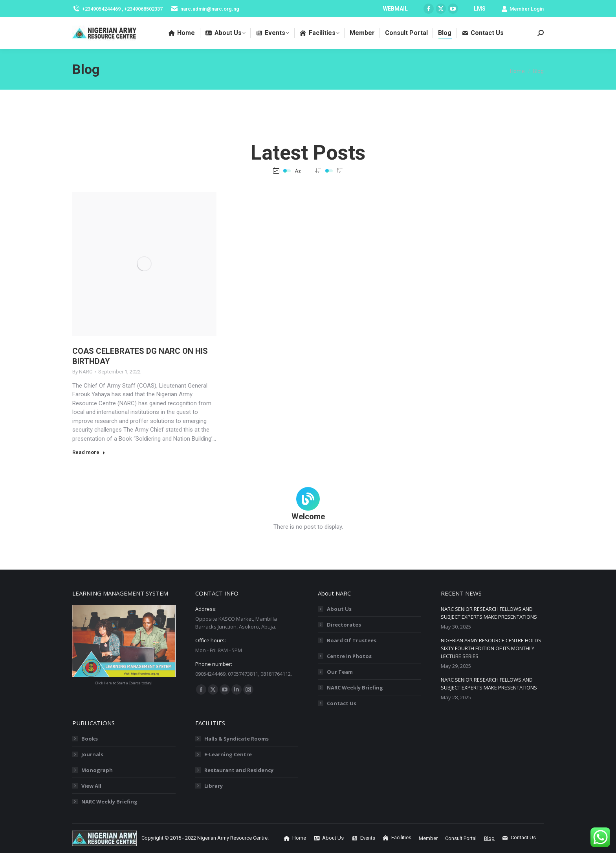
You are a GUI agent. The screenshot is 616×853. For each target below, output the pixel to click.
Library (214, 786)
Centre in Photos (349, 656)
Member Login (522, 9)
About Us (339, 609)
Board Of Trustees (352, 640)
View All (91, 786)
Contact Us (342, 703)
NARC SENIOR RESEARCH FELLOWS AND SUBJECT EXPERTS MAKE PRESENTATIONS (489, 613)
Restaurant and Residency (239, 770)
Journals (92, 754)
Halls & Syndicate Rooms (236, 739)
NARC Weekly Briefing (355, 688)
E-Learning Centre (228, 754)
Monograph (97, 770)
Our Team (340, 672)
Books (90, 739)
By (82, 372)
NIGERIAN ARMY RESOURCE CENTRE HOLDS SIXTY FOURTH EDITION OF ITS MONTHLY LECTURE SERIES (491, 648)
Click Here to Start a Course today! (124, 683)
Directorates (344, 625)
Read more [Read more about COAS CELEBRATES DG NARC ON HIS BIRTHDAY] (89, 452)
